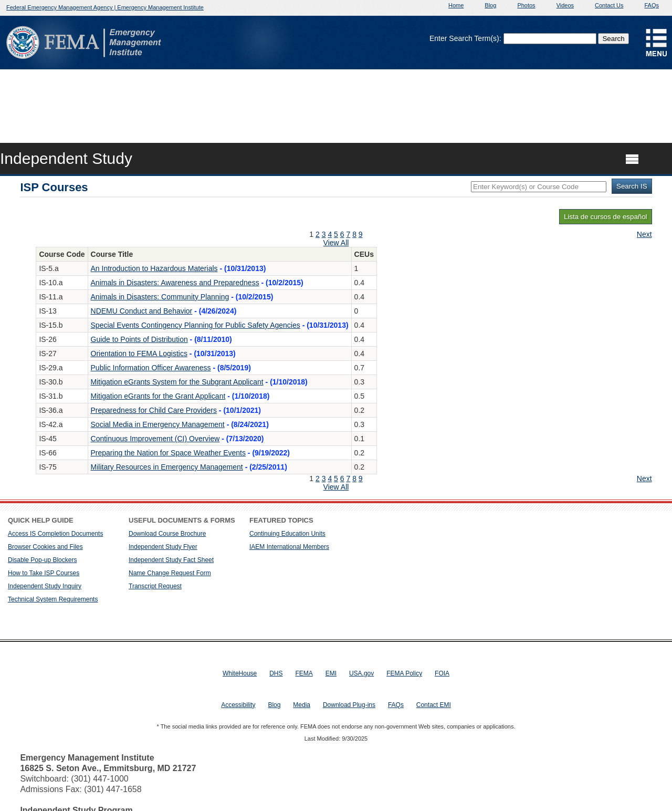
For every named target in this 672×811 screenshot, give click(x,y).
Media (302, 705)
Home (456, 5)
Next (644, 234)
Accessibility (238, 705)
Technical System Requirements (53, 599)
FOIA (442, 673)
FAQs (652, 5)
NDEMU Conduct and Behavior (142, 311)
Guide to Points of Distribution (139, 339)
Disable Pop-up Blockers (42, 560)
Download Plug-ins (349, 705)
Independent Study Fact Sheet (171, 560)
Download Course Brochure (167, 534)
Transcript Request (155, 586)
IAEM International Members (289, 547)
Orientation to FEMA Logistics (139, 353)
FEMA (304, 673)
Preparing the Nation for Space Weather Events (168, 453)
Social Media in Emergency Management (158, 424)
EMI (331, 673)
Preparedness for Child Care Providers (154, 410)
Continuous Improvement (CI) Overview (155, 439)
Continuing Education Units (287, 534)
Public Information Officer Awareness (151, 368)
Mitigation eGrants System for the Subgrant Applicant (177, 382)
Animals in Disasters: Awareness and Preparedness (175, 283)
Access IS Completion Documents (55, 534)
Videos (565, 5)
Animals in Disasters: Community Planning (160, 297)
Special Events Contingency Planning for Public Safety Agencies (196, 325)
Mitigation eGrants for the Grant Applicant (158, 396)
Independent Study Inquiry (45, 586)
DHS (276, 673)
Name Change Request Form (170, 573)
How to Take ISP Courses (44, 573)
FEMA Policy (404, 673)
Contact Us (609, 5)
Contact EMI (434, 705)
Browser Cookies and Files (45, 547)
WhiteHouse (240, 673)
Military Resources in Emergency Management (167, 467)
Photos (526, 5)
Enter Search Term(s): (465, 38)
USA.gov (361, 673)
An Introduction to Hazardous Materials (154, 268)
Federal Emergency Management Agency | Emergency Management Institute (105, 7)
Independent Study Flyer (163, 547)
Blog (490, 5)
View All (336, 243)
